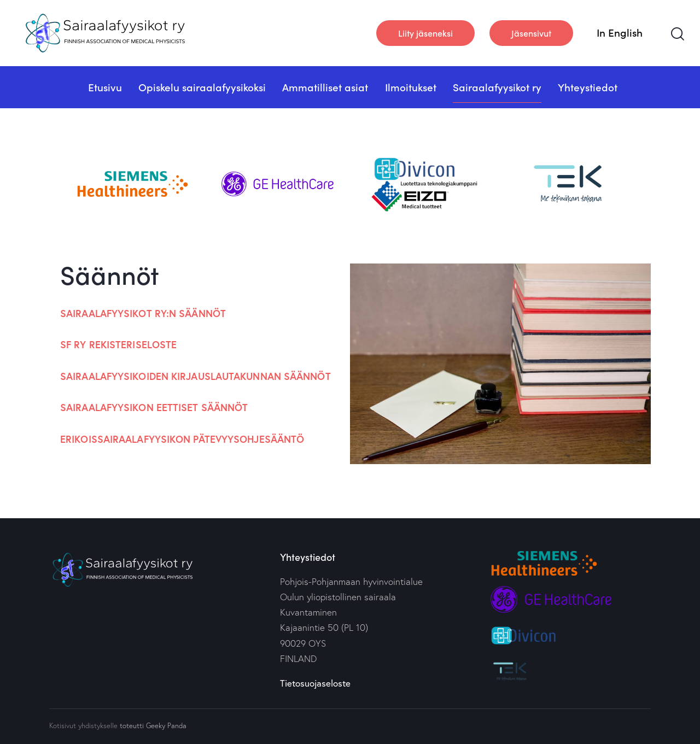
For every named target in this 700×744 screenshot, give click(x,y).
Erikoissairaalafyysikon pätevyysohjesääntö (182, 439)
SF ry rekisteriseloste (118, 344)
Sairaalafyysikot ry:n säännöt (143, 313)
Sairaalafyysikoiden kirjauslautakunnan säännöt (196, 376)
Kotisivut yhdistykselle (83, 725)
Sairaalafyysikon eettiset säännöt (154, 407)
